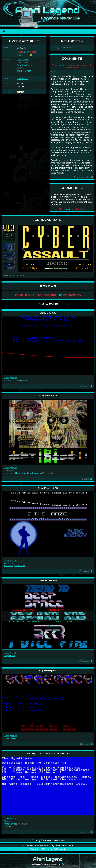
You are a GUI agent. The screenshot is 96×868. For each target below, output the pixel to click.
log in (26, 52)
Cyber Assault (10, 378)
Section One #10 (48, 581)
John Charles (23, 60)
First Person (22, 79)
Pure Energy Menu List (14, 566)
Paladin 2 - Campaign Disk (16, 380)
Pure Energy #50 (48, 488)
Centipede (8, 470)
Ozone (7, 821)
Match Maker (10, 738)
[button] (24, 249)
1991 (53, 48)
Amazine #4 (9, 824)
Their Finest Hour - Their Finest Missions (23, 473)
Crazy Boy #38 (48, 313)
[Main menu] (91, 31)
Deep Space (9, 656)
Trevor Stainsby (24, 71)
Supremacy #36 (48, 671)
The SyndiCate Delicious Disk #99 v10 (48, 754)
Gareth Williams (24, 65)
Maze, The (8, 563)
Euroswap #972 (48, 396)
